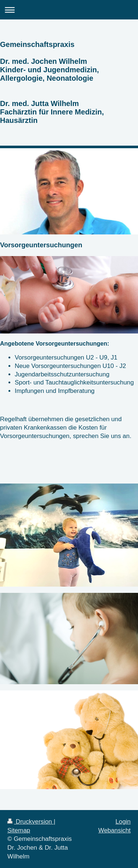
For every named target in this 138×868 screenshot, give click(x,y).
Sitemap (19, 830)
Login (123, 822)
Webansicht (114, 830)
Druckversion (31, 822)
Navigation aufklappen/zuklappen (69, 10)
